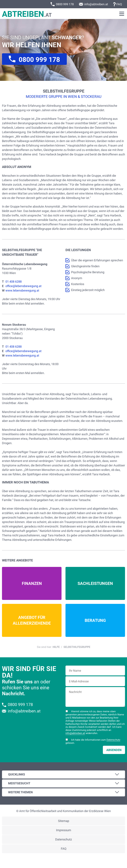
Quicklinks (17, 774)
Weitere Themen (20, 792)
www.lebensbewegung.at (22, 290)
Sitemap (64, 821)
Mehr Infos (32, 583)
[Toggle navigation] (122, 14)
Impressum (64, 830)
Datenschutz (113, 740)
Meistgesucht (19, 783)
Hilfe (56, 647)
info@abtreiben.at (96, 4)
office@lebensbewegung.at (23, 286)
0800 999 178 (65, 4)
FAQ (119, 4)
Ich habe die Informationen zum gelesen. (93, 741)
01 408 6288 (14, 282)
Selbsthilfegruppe (77, 647)
